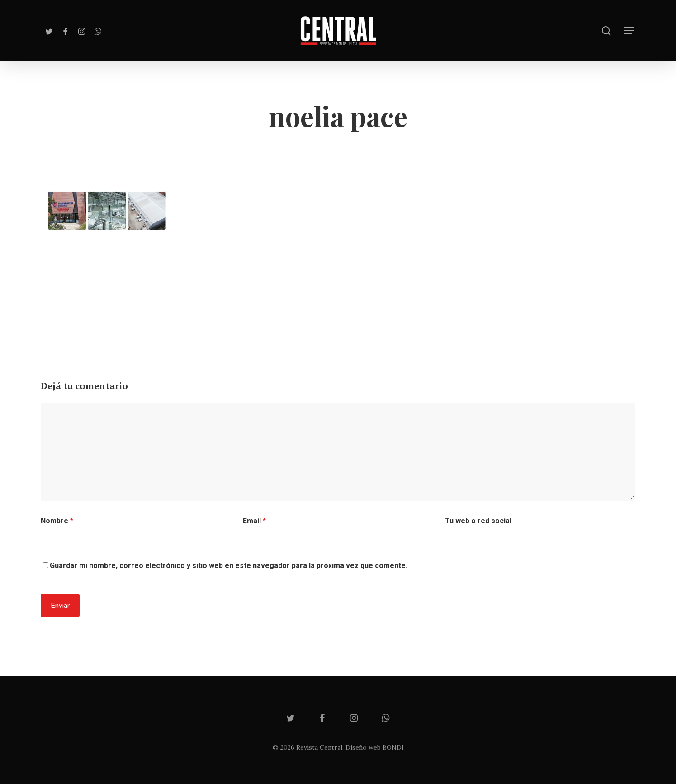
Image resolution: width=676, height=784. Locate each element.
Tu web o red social (478, 521)
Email (254, 521)
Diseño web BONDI (375, 747)
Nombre (57, 521)
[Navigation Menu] (630, 31)
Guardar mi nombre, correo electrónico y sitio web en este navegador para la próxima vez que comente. (229, 566)
